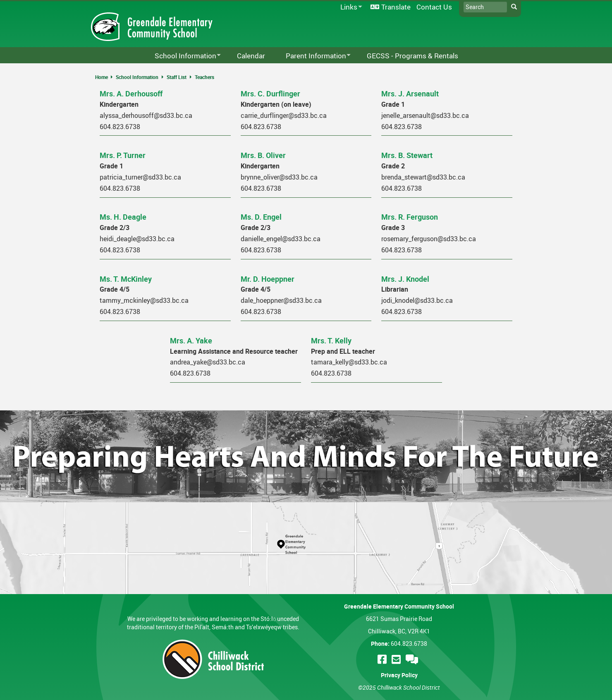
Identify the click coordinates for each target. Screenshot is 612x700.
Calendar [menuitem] (251, 56)
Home (102, 77)
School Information (137, 77)
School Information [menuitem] (182, 56)
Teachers (204, 77)
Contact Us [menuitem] (434, 7)
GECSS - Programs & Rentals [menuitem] (412, 56)
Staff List (177, 77)
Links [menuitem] (350, 7)
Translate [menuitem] (396, 7)
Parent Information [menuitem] (313, 56)
